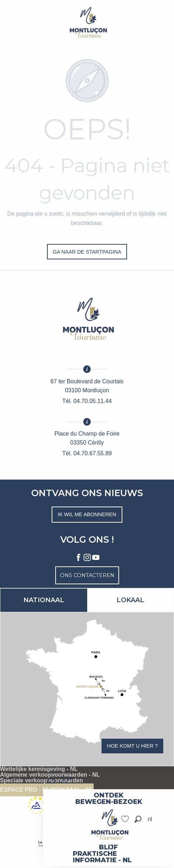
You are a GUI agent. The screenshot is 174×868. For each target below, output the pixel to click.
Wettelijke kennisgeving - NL (39, 769)
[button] (138, 819)
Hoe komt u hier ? (132, 746)
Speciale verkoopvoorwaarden (41, 781)
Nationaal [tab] (44, 600)
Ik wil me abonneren (87, 514)
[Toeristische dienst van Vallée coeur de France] (87, 22)
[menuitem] (109, 795)
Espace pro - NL (25, 790)
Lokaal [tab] (130, 600)
